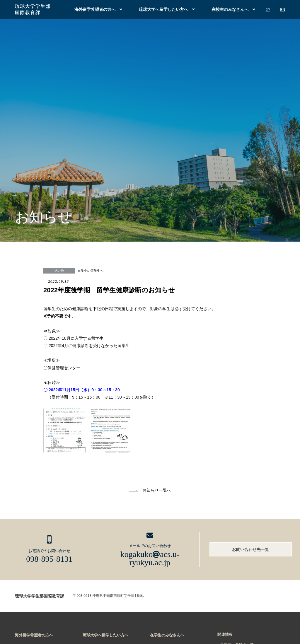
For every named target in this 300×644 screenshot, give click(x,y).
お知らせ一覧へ (157, 490)
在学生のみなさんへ (167, 635)
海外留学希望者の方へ (95, 9)
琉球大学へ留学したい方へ (163, 9)
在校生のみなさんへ (230, 9)
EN (283, 10)
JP (268, 10)
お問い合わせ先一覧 (250, 549)
